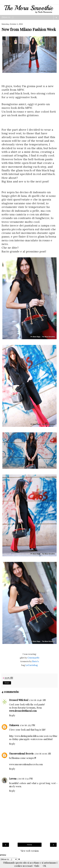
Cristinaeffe (33, 658)
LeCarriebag (31, 665)
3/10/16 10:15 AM (43, 754)
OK (45, 866)
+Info (36, 866)
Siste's (35, 661)
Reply (12, 715)
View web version (30, 851)
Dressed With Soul (19, 700)
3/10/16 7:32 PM (25, 779)
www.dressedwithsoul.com (23, 711)
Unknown (14, 725)
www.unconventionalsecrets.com (26, 764)
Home (29, 845)
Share (7, 683)
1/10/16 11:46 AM (38, 700)
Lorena (13, 779)
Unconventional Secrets (21, 754)
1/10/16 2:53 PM (27, 725)
